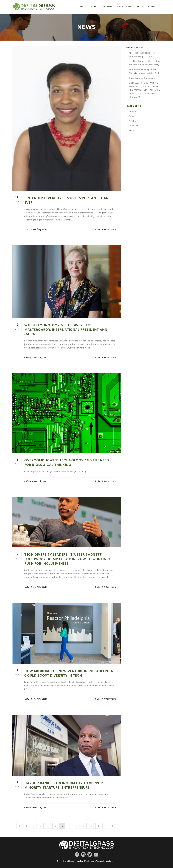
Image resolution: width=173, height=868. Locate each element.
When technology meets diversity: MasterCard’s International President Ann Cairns (66, 330)
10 (91, 826)
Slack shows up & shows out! (143, 78)
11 (98, 826)
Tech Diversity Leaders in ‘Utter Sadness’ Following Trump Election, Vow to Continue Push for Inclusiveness (68, 559)
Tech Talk (134, 126)
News (34, 230)
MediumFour (111, 861)
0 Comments (110, 230)
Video (132, 131)
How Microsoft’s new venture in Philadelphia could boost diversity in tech (69, 673)
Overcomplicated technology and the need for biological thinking (67, 462)
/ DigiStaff (42, 230)
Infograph (134, 111)
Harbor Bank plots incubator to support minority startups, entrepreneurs (65, 785)
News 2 (132, 121)
